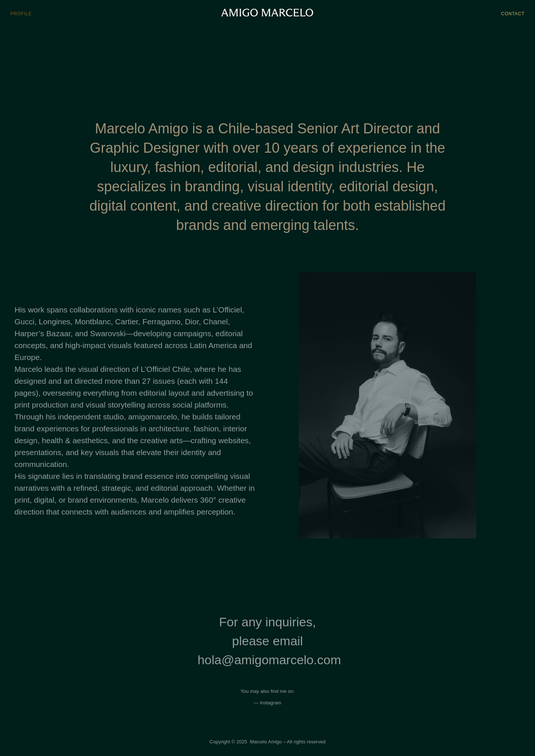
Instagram (270, 703)
